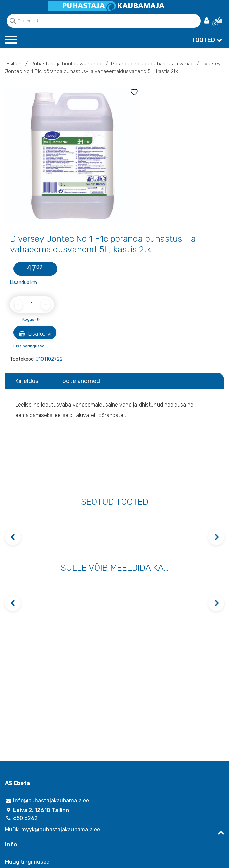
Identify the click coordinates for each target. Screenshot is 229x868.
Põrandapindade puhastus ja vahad (152, 64)
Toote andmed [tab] (80, 381)
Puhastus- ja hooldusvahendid (67, 64)
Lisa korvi (35, 334)
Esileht (15, 64)
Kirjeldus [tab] (27, 381)
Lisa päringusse (29, 346)
